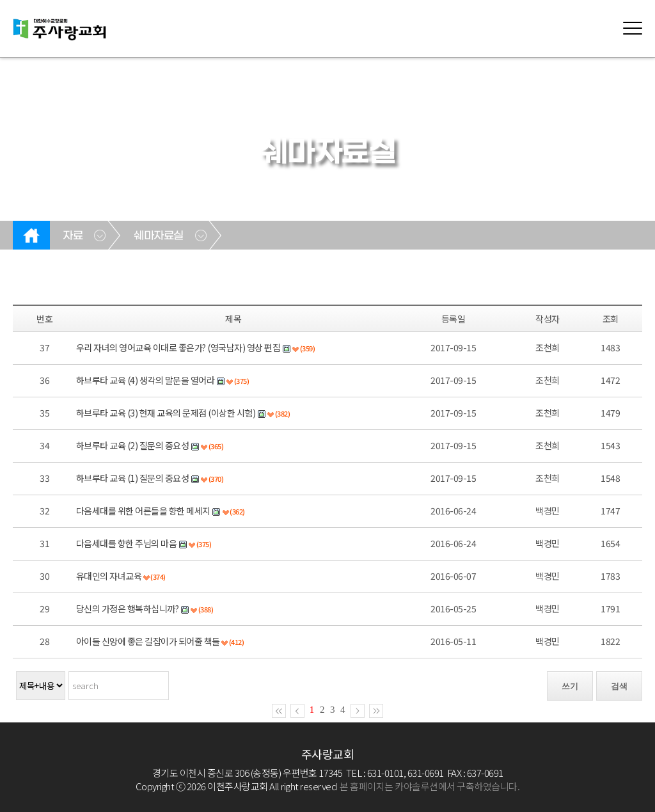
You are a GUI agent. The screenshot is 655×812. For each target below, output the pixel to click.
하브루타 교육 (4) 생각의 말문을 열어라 (146, 380)
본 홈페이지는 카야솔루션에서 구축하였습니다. (430, 786)
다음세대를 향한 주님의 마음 (127, 543)
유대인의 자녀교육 (109, 576)
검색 (619, 686)
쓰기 (570, 686)
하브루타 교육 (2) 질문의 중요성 (133, 445)
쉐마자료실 (159, 236)
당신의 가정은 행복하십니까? (128, 609)
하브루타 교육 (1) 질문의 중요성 (133, 478)
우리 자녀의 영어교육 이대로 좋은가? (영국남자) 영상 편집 (178, 347)
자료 (73, 236)
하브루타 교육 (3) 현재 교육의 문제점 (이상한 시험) (166, 413)
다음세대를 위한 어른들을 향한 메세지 (143, 511)
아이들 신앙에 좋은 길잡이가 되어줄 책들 (148, 641)
